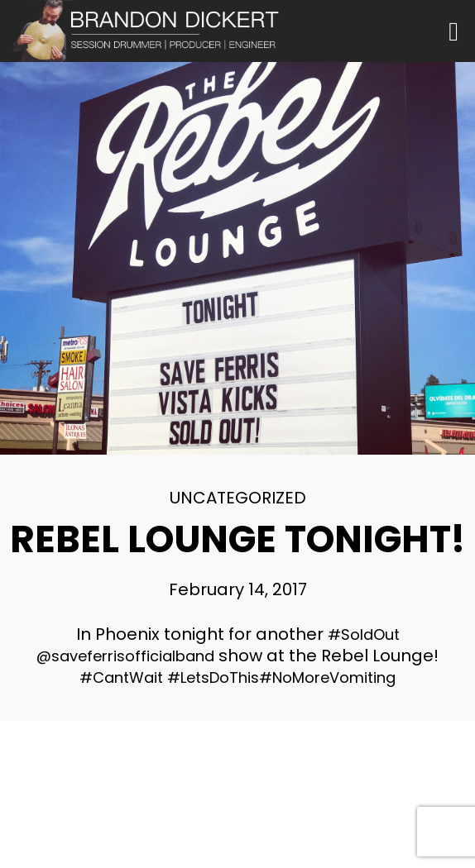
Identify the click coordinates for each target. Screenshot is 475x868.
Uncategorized (238, 498)
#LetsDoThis (213, 677)
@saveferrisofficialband (125, 656)
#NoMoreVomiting (327, 677)
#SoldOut (364, 634)
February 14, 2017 (238, 589)
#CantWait (121, 677)
